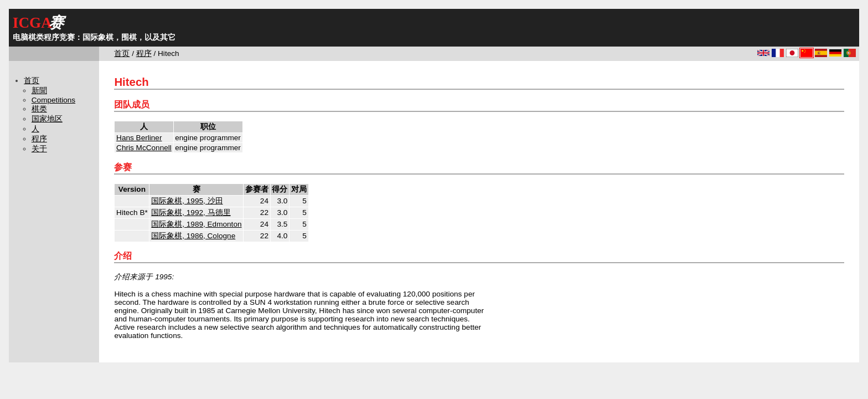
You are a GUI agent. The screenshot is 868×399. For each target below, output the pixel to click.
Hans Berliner (139, 138)
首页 (122, 53)
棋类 (39, 109)
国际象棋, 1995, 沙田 (187, 201)
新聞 (39, 91)
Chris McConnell (144, 148)
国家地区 (47, 119)
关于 (39, 149)
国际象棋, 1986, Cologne (193, 236)
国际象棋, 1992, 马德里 (191, 213)
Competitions (53, 100)
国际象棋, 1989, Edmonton (196, 224)
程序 (144, 53)
